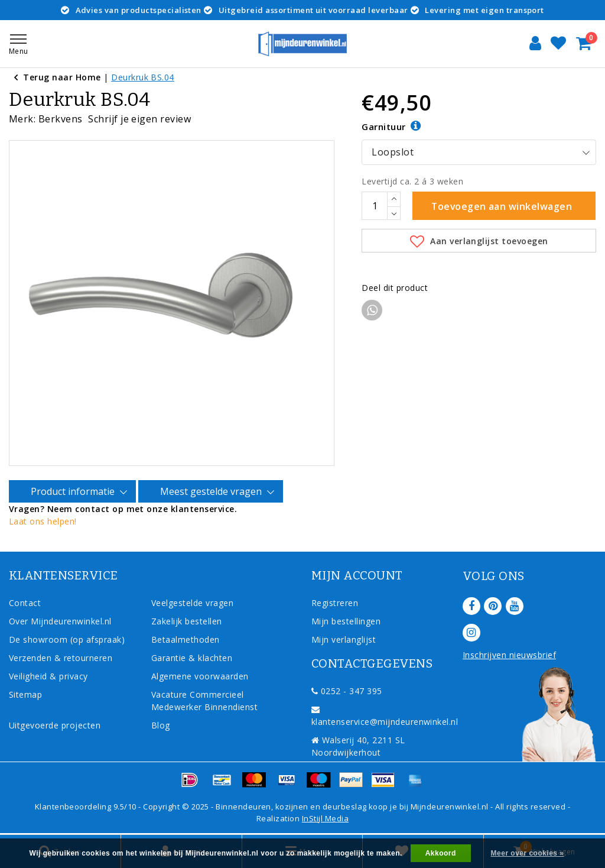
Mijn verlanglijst (344, 639)
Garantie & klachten (192, 657)
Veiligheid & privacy (48, 676)
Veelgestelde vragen (192, 602)
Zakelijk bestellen (187, 621)
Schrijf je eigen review (139, 119)
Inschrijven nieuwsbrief (509, 654)
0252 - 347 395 (347, 690)
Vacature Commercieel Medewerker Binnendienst (204, 700)
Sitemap (25, 694)
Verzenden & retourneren (61, 657)
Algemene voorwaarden (200, 676)
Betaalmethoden (186, 639)
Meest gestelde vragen (213, 491)
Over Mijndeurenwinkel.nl (60, 621)
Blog (161, 725)
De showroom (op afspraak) (69, 639)
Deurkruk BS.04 (143, 77)
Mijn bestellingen (346, 621)
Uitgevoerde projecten (55, 725)
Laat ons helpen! (43, 521)
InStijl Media (325, 818)
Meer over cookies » (528, 853)
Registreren (335, 602)
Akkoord (441, 853)
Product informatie (74, 491)
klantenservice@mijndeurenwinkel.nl (385, 716)
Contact (25, 602)
